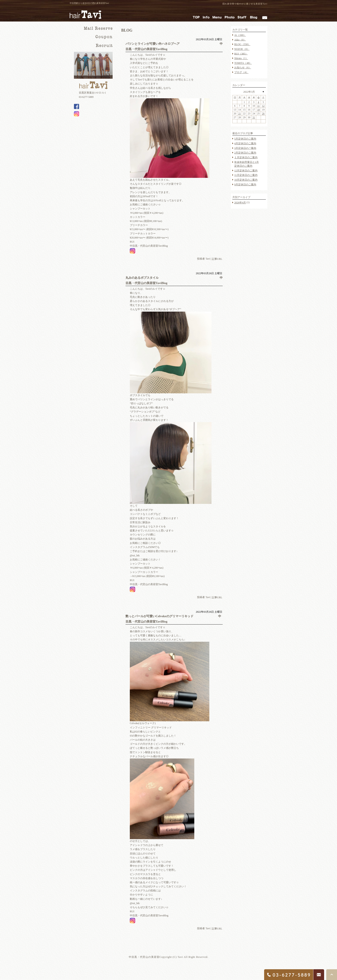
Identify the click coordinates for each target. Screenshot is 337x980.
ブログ (241, 72)
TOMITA (243, 63)
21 (240, 114)
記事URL (217, 259)
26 (263, 114)
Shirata (241, 58)
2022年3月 (249, 92)
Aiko (240, 40)
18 (259, 110)
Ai (240, 35)
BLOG (242, 44)
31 (254, 117)
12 (263, 106)
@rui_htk (135, 555)
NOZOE (242, 49)
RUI (241, 54)
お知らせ (243, 68)
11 (259, 106)
